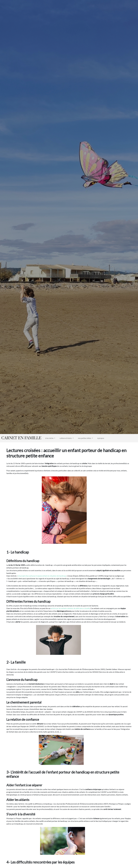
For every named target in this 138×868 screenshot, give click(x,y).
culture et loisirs (66, 438)
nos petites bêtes (85, 438)
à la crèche (50, 438)
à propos (101, 438)
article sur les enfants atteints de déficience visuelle (70, 608)
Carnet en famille (21, 438)
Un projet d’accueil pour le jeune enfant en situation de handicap (42, 576)
